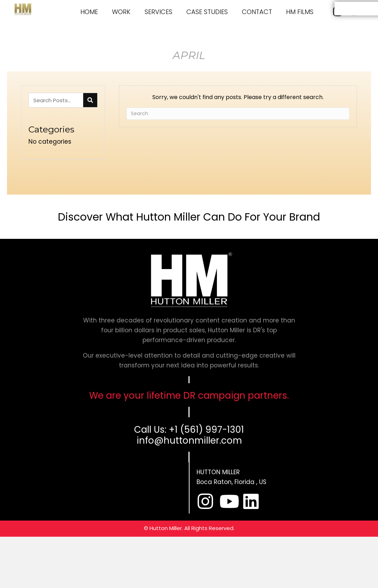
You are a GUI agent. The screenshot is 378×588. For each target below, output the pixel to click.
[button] (205, 501)
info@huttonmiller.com (189, 440)
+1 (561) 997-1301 (206, 430)
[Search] (238, 114)
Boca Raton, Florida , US (231, 482)
